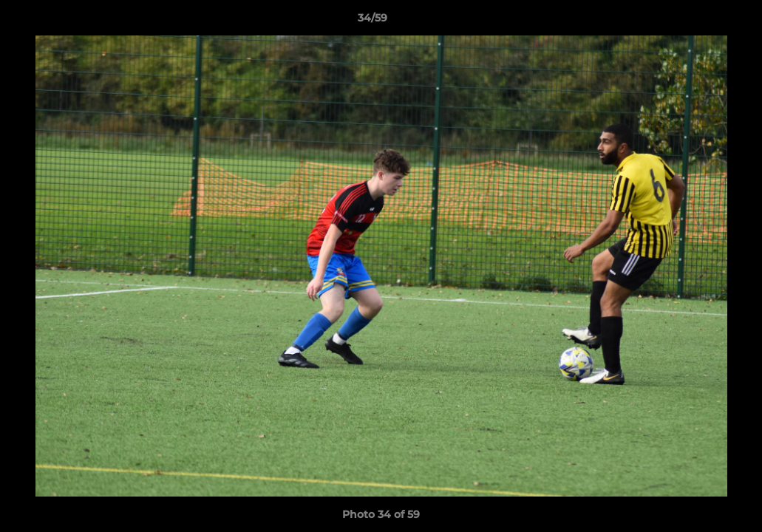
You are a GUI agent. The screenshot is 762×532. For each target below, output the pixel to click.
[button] (700, 21)
